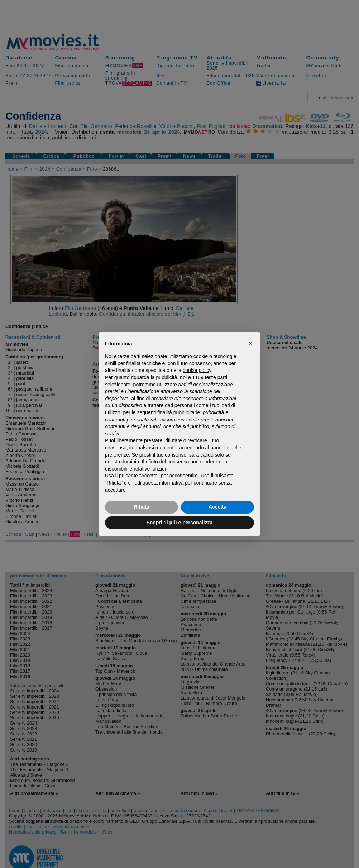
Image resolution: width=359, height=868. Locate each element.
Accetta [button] (218, 507)
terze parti (216, 377)
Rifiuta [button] (142, 507)
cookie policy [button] (197, 370)
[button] (250, 343)
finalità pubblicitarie (179, 412)
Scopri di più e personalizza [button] (179, 523)
